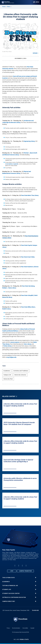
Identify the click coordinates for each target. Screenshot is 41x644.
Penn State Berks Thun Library (30, 195)
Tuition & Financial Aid (10, 586)
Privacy (8, 628)
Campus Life (7, 375)
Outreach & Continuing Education (14, 597)
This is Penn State (8, 578)
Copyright (32, 628)
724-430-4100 (35, 610)
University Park (8, 379)
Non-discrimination (16, 628)
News (9, 7)
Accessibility (25, 628)
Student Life (7, 589)
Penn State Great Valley (28, 257)
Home (4, 7)
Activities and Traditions (21, 371)
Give (12, 571)
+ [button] (36, 578)
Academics (7, 371)
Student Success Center (11, 593)
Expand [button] (35, 53)
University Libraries (20, 375)
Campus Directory (9, 601)
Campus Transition (25, 571)
